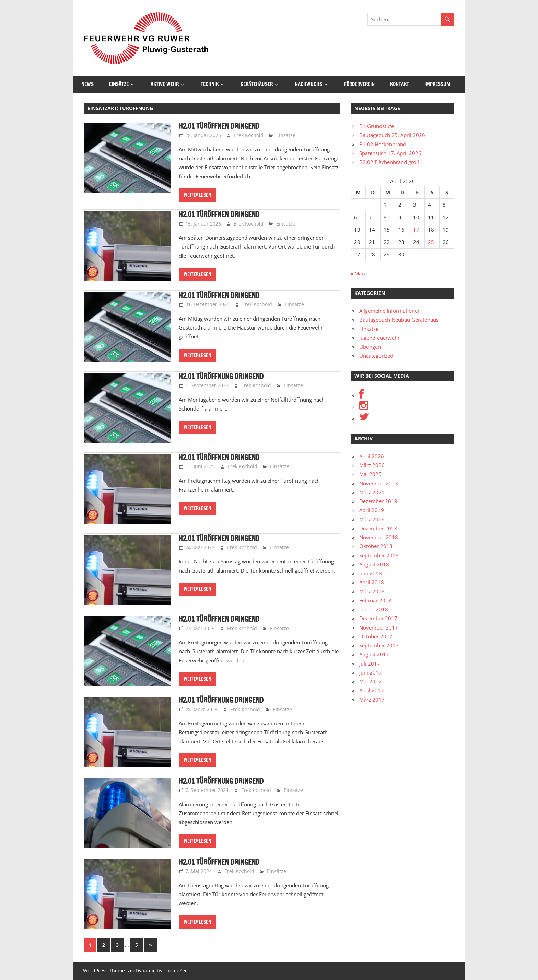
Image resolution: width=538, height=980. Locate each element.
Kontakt (400, 84)
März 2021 (372, 492)
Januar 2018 (374, 609)
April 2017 (372, 690)
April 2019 (372, 510)
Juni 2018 (371, 573)
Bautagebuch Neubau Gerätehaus (399, 320)
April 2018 (372, 582)
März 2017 (372, 700)
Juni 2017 (371, 672)
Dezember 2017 (378, 618)
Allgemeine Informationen (390, 311)
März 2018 (372, 591)
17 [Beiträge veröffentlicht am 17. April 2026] (416, 230)
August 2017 (374, 654)
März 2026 (372, 465)
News (87, 84)
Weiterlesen (197, 195)
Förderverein (359, 84)
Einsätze (119, 84)
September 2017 (379, 645)
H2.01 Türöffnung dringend (221, 376)
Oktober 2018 (376, 546)
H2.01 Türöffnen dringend (219, 126)
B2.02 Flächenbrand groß (389, 162)
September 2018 (379, 555)
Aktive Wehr (165, 84)
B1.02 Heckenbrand (383, 144)
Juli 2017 (370, 664)
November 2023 (379, 483)
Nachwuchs (308, 84)
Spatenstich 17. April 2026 (390, 153)
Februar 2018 (375, 600)
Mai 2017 (370, 681)
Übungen (370, 347)
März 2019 (372, 519)
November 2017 (379, 627)
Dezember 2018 (378, 528)
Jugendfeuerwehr (379, 338)
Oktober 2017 (376, 636)
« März (358, 273)
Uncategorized (376, 356)
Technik (210, 84)
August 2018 (374, 564)
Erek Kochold (249, 135)
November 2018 (379, 537)
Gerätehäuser (257, 84)
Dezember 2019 (378, 501)
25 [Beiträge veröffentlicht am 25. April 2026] (431, 242)
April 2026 (372, 456)
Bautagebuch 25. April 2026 (392, 135)
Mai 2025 (370, 474)
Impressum (437, 84)
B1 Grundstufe (377, 126)
